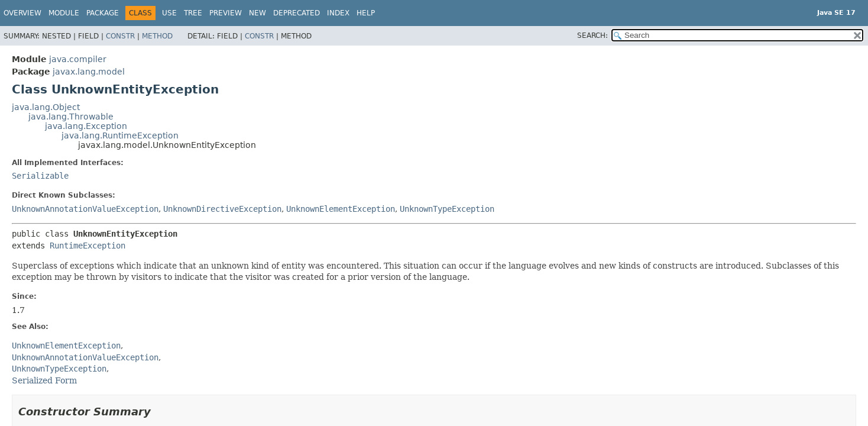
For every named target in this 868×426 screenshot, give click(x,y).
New (258, 13)
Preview (226, 13)
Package (103, 13)
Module (64, 13)
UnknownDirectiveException (222, 209)
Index (338, 13)
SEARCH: (592, 35)
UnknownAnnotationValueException (85, 209)
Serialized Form (44, 380)
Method (157, 36)
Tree (193, 13)
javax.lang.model (89, 72)
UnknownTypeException (447, 209)
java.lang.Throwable (71, 117)
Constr (120, 36)
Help (366, 13)
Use (169, 13)
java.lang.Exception (86, 126)
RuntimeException (88, 246)
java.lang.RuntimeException (120, 135)
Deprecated (297, 13)
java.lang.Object (46, 107)
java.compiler (78, 59)
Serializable (40, 176)
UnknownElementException (341, 209)
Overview (22, 13)
